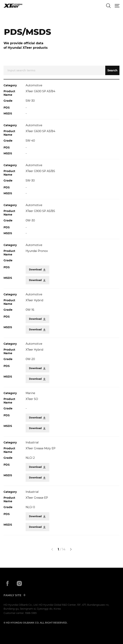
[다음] (71, 549)
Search (112, 70)
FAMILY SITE (12, 595)
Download (37, 270)
